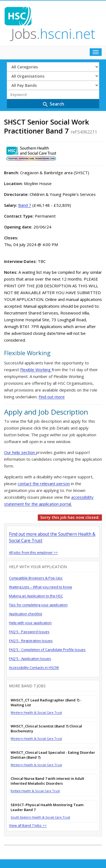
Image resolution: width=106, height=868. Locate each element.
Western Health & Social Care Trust (36, 712)
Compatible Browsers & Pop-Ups (36, 578)
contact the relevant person (44, 484)
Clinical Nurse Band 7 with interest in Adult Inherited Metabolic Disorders (47, 781)
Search (53, 104)
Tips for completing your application (38, 605)
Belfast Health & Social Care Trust (35, 791)
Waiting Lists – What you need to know (40, 587)
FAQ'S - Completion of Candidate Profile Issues (47, 650)
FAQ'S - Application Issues (30, 659)
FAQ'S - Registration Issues (31, 641)
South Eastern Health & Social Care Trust (40, 817)
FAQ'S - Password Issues (29, 632)
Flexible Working (36, 370)
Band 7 (25, 205)
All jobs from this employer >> (33, 552)
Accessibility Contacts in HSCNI (34, 667)
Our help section (20, 452)
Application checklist (26, 614)
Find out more (52, 397)
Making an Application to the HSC (36, 596)
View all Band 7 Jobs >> (28, 825)
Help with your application (30, 623)
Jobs (53, 34)
